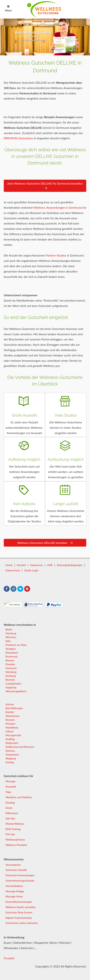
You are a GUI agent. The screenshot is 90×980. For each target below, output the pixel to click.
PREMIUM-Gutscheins (18, 138)
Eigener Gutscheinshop (19, 918)
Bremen (10, 660)
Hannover (11, 668)
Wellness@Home (15, 840)
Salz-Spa (10, 818)
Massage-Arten (14, 896)
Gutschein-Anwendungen (20, 875)
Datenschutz (13, 570)
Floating (10, 803)
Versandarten (13, 865)
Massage (10, 781)
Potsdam (10, 724)
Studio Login (31, 570)
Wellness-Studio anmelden (21, 907)
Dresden (10, 664)
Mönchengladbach (16, 691)
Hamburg (11, 633)
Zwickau (10, 751)
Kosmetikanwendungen (19, 902)
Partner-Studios (56, 255)
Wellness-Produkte (16, 845)
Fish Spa (10, 834)
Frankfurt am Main (16, 645)
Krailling (10, 739)
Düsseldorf (12, 653)
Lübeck (10, 731)
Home (9, 565)
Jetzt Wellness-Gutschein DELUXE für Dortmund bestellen (45, 186)
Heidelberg (12, 727)
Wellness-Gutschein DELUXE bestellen (45, 543)
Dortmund (11, 656)
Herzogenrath (13, 735)
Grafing (10, 762)
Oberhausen (12, 716)
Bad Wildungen (14, 708)
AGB (50, 565)
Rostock (10, 720)
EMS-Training (13, 829)
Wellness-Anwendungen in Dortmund (58, 207)
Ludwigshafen (13, 683)
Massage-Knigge (15, 891)
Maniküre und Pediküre (19, 797)
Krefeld (10, 712)
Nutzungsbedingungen (69, 565)
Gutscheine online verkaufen (22, 923)
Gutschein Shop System (19, 912)
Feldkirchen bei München (20, 747)
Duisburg (11, 676)
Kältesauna (12, 813)
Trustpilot (9, 958)
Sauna (9, 808)
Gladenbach (12, 755)
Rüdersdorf (12, 743)
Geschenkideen (14, 886)
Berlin (9, 629)
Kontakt (21, 565)
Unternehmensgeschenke (20, 881)
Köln (8, 641)
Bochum (10, 680)
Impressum (36, 565)
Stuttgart (11, 649)
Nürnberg (11, 672)
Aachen (10, 704)
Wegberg (11, 758)
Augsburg (11, 687)
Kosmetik (11, 787)
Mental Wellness (15, 824)
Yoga (8, 792)
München (11, 637)
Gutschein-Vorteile (16, 870)
